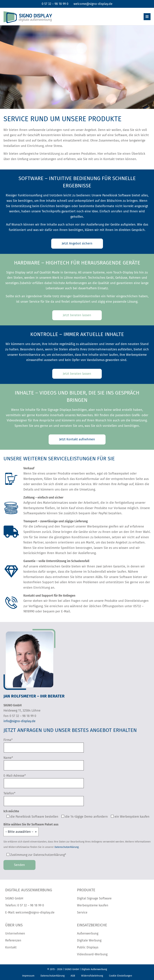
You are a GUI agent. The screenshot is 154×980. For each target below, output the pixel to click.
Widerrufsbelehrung (92, 976)
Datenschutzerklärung (67, 847)
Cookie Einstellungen (121, 976)
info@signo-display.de (19, 721)
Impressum (28, 976)
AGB (73, 976)
